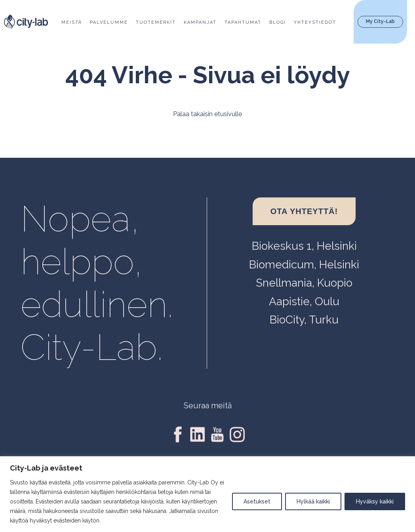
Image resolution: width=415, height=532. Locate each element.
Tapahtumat (243, 22)
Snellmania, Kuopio (304, 283)
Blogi (278, 22)
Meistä (72, 22)
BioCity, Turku (304, 320)
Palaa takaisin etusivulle (207, 114)
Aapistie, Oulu (304, 301)
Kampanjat (200, 22)
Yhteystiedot (315, 22)
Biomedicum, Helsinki (304, 265)
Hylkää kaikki (313, 501)
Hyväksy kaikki (375, 501)
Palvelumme (109, 22)
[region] (207, 494)
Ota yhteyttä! (304, 211)
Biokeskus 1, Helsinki (304, 246)
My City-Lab (380, 21)
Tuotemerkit (156, 22)
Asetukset (257, 501)
